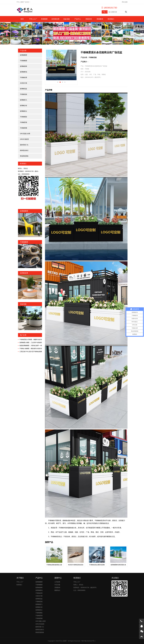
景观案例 (100, 19)
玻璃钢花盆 (23, 89)
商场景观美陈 (24, 156)
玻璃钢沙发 (23, 106)
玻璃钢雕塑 (23, 55)
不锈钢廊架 (23, 117)
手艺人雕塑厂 (63, 641)
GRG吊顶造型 (24, 139)
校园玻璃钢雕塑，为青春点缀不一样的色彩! (30, 346)
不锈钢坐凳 (23, 77)
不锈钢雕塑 (23, 61)
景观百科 (89, 19)
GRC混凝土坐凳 (25, 134)
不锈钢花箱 (23, 94)
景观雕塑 (44, 19)
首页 (22, 19)
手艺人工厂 (33, 19)
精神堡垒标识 (24, 150)
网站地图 (125, 2)
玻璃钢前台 (23, 111)
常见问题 (57, 585)
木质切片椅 (23, 83)
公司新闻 (57, 582)
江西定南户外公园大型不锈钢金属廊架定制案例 (30, 352)
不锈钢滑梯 (23, 128)
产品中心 (78, 19)
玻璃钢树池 (23, 72)
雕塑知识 (57, 590)
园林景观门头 (24, 145)
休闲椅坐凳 (55, 19)
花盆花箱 (66, 19)
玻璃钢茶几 (23, 100)
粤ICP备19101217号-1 (88, 641)
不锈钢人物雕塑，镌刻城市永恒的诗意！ (30, 349)
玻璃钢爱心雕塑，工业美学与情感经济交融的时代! (30, 343)
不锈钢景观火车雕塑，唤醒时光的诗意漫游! (30, 340)
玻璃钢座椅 (23, 66)
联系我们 (111, 19)
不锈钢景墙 (23, 122)
